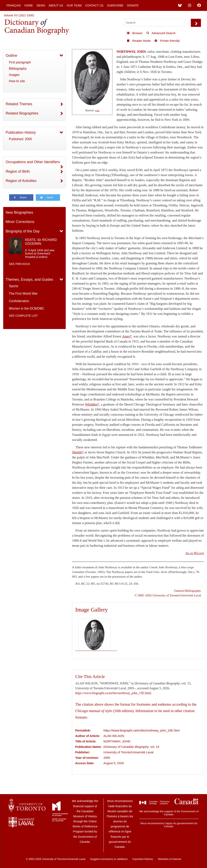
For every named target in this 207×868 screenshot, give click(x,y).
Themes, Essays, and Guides (29, 280)
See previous (19, 264)
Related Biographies (22, 113)
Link (97, 111)
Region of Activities (21, 181)
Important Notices (143, 859)
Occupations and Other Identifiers (33, 162)
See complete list (23, 316)
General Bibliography (187, 591)
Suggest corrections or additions (109, 859)
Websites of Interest (170, 859)
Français (14, 5)
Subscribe (115, 5)
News (41, 5)
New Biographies (19, 212)
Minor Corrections (20, 222)
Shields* (78, 452)
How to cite (17, 81)
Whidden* (92, 404)
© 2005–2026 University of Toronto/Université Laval (168, 595)
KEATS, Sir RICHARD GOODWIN (41, 242)
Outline (11, 56)
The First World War (23, 294)
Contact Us (94, 5)
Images (14, 75)
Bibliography (18, 69)
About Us (56, 5)
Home (29, 5)
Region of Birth (18, 171)
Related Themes (19, 104)
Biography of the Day (23, 231)
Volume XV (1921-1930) (19, 15)
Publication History (21, 132)
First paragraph (20, 62)
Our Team (74, 5)
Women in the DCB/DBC (27, 308)
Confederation (19, 301)
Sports (14, 286)
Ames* (127, 336)
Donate (133, 5)
